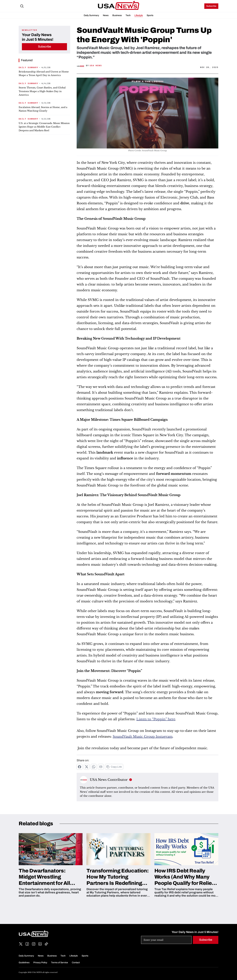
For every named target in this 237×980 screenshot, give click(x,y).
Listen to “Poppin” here (156, 719)
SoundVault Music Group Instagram (143, 737)
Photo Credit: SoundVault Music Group (147, 150)
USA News (96, 66)
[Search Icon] (22, 6)
